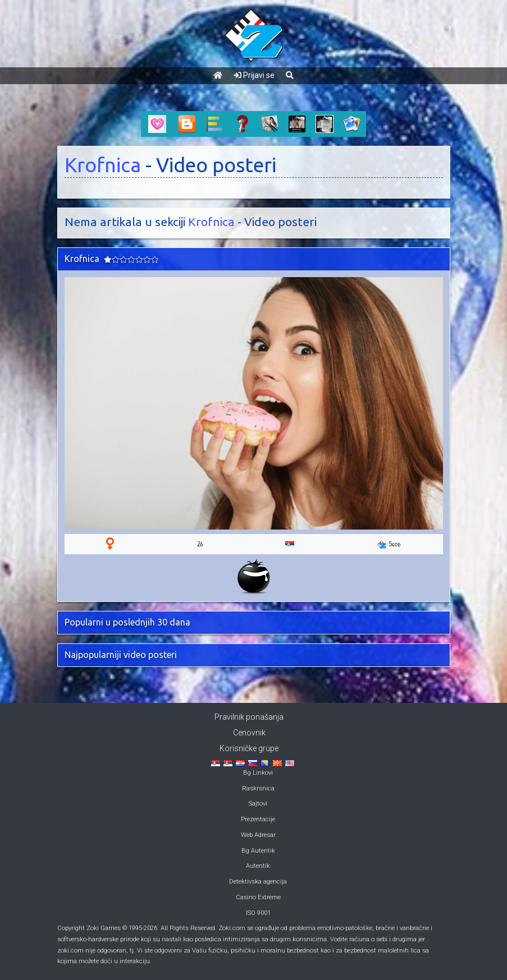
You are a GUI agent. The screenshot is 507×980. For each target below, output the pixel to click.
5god (389, 544)
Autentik (258, 866)
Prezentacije (258, 819)
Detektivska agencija (258, 882)
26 (200, 544)
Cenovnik (249, 733)
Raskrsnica (258, 788)
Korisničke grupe (249, 748)
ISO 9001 (258, 913)
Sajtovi (258, 804)
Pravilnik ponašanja (249, 717)
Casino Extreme (258, 897)
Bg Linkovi (258, 773)
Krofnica (103, 165)
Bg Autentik (258, 851)
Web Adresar (258, 835)
